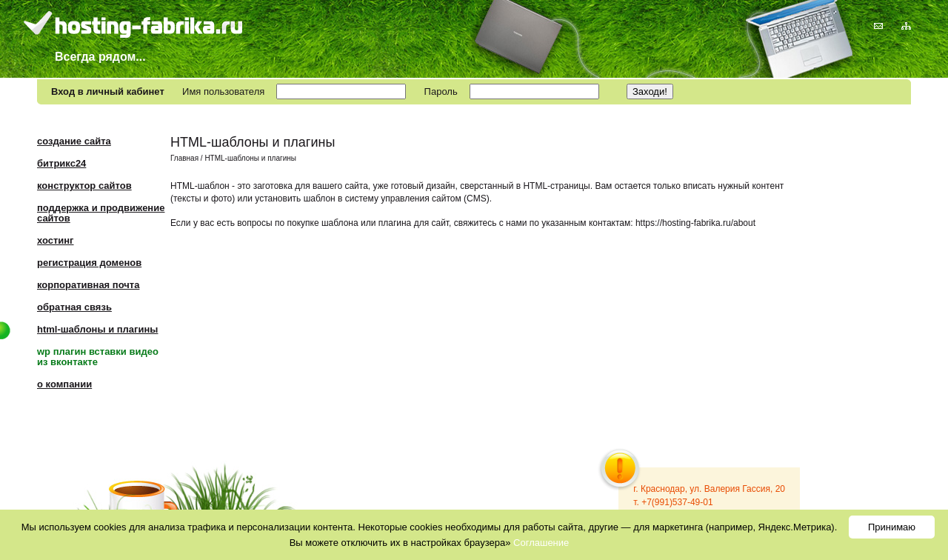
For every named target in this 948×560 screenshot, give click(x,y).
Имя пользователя (223, 91)
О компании (64, 384)
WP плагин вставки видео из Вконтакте (98, 357)
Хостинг (56, 240)
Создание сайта (74, 141)
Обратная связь (74, 307)
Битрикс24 (61, 163)
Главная (184, 158)
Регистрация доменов (89, 263)
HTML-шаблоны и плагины (97, 329)
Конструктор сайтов (84, 186)
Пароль (441, 91)
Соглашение (541, 543)
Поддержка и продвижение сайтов (101, 213)
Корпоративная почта (88, 285)
